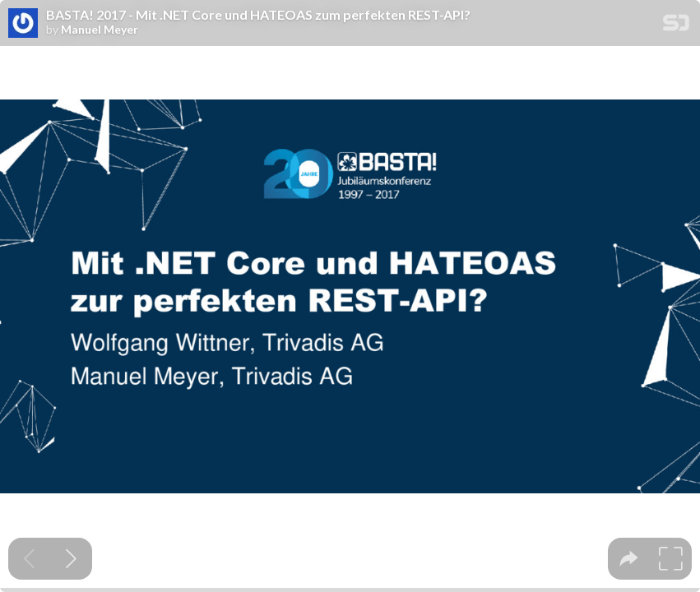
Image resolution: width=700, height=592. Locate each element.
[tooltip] (629, 559)
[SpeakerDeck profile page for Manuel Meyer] (23, 24)
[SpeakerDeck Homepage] (676, 26)
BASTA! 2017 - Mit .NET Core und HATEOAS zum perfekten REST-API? (258, 15)
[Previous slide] (29, 559)
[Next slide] (71, 559)
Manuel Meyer (100, 30)
